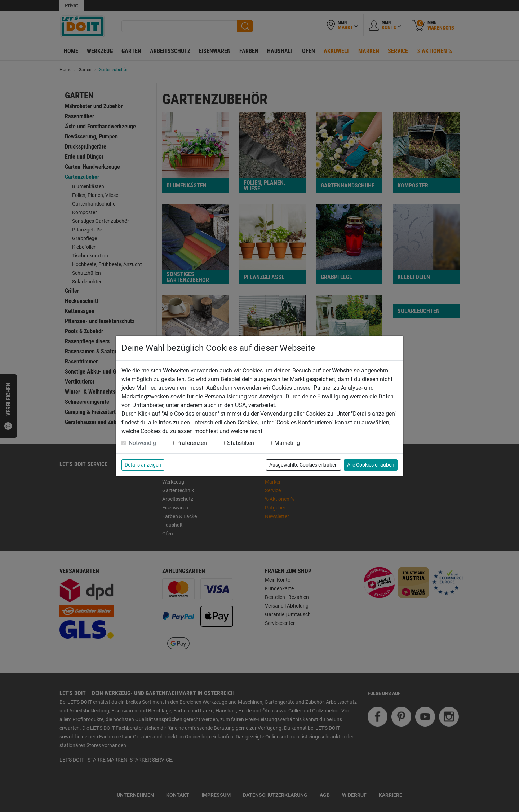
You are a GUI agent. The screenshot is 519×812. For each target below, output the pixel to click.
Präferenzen (192, 443)
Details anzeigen (143, 465)
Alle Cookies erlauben (371, 465)
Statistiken (241, 443)
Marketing (287, 443)
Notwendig (142, 443)
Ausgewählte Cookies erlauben (303, 465)
